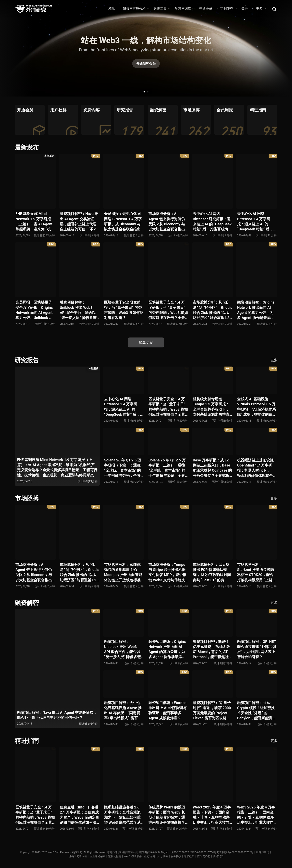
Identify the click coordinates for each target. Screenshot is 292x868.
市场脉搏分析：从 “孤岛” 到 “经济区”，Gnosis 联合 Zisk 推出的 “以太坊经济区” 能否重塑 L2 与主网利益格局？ (213, 310)
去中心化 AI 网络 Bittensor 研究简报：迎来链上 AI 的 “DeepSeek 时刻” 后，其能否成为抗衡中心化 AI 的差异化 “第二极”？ (212, 222)
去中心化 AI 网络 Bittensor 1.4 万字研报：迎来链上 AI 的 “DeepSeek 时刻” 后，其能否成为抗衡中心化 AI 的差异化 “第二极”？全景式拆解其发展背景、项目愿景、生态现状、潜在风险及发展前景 (256, 222)
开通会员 (206, 9)
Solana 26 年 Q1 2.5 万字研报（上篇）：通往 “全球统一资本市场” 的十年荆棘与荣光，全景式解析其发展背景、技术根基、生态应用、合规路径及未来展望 (167, 468)
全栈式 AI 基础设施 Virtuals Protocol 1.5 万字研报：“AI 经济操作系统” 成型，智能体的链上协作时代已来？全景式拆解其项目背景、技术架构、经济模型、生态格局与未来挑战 (257, 407)
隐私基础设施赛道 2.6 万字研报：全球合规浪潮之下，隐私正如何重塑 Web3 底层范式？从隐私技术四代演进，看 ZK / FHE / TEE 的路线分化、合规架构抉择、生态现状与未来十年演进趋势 (124, 815)
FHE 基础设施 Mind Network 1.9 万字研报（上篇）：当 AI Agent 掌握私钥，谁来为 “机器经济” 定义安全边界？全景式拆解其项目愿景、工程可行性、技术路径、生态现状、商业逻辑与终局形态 (35, 222)
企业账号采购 (98, 856)
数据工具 (162, 9)
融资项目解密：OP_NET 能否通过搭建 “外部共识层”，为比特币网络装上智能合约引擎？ (257, 649)
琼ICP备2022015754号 (203, 852)
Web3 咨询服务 (133, 856)
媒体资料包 (204, 856)
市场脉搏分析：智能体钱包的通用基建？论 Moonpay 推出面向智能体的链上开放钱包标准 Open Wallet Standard (123, 572)
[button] (144, 92)
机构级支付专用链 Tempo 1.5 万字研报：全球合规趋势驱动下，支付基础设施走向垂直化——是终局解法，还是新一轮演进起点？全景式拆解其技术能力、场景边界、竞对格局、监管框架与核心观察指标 (212, 407)
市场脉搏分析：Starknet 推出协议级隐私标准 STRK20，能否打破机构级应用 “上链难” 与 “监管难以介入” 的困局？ (255, 572)
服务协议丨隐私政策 (183, 856)
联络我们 (218, 856)
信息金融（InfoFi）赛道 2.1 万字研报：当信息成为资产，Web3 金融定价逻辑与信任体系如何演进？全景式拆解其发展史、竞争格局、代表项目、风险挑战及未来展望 (79, 815)
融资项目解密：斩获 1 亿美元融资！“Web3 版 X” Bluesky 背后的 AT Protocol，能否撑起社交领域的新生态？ (213, 649)
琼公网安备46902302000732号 (235, 852)
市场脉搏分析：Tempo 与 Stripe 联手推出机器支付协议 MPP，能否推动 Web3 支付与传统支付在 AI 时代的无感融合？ (167, 572)
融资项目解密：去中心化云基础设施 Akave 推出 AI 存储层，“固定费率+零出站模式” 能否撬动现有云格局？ (123, 711)
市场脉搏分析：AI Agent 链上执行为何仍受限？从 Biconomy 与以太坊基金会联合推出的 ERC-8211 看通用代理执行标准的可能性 (167, 222)
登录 (245, 9)
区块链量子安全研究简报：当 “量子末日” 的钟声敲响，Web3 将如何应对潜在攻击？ (124, 310)
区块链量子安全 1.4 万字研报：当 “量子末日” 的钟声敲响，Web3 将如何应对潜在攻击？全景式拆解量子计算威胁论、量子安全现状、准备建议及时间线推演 (168, 310)
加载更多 (146, 342)
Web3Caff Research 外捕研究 (65, 852)
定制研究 (228, 9)
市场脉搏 (27, 498)
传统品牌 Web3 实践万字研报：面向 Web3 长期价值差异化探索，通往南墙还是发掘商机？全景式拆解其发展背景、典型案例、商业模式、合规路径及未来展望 (167, 815)
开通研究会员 (146, 63)
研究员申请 (263, 852)
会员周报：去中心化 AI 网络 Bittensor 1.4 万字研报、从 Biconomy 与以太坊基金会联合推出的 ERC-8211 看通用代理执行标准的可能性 (123, 222)
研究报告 (27, 360)
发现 (112, 9)
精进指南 (27, 741)
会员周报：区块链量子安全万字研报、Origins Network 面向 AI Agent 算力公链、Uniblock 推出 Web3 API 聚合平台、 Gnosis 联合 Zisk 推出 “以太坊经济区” (34, 310)
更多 (261, 9)
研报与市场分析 (136, 9)
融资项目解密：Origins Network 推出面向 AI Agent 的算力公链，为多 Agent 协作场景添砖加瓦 (256, 310)
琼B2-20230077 (180, 852)
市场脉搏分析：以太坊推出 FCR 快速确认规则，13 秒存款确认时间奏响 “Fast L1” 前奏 (212, 572)
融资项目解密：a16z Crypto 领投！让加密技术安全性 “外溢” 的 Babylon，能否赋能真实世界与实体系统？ (256, 711)
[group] (30, 120)
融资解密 (27, 603)
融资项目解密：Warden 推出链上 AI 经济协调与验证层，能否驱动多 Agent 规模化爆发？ (167, 710)
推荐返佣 (150, 856)
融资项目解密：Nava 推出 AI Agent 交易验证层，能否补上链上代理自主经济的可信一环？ (79, 221)
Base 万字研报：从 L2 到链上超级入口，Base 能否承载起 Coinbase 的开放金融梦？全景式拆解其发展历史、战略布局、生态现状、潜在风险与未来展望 (212, 468)
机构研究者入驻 (78, 856)
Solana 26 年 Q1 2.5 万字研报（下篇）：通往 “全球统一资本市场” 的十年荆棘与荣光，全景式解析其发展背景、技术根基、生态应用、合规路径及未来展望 (123, 468)
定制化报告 (115, 856)
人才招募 (163, 856)
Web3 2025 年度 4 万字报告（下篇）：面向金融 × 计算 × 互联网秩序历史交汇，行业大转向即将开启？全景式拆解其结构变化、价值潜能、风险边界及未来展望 (212, 815)
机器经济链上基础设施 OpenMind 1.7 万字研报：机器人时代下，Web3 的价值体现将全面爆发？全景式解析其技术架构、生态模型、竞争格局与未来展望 (257, 468)
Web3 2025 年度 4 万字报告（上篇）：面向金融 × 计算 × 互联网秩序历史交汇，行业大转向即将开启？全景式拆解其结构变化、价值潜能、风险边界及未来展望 (256, 815)
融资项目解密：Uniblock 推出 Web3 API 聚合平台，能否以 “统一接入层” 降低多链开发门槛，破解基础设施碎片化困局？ (78, 310)
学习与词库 (184, 9)
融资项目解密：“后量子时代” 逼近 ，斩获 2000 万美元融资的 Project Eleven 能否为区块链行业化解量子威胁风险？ (212, 711)
